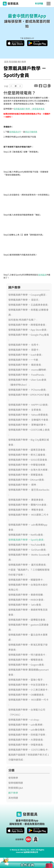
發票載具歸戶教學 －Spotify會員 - (27, 540)
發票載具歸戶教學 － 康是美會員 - (26, 500)
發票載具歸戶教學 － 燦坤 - (23, 485)
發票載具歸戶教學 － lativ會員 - (25, 605)
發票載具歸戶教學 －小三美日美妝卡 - (29, 690)
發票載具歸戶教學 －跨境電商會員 (29, 109)
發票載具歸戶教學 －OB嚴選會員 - (27, 695)
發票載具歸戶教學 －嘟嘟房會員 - (26, 660)
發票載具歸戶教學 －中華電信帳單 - (27, 465)
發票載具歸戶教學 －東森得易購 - (26, 595)
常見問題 (39, 4)
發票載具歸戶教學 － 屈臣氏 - (24, 300)
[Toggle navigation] (49, 4)
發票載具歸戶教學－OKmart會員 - (27, 480)
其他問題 (13, 798)
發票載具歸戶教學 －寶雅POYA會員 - (28, 505)
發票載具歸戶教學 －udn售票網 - (26, 725)
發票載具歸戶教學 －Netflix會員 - (26, 535)
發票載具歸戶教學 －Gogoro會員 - (27, 665)
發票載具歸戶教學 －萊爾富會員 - (26, 475)
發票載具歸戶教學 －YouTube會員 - (27, 545)
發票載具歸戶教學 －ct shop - (24, 720)
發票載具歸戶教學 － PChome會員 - (28, 390)
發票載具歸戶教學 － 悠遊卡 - (24, 350)
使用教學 (13, 778)
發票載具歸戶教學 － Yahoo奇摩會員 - (29, 415)
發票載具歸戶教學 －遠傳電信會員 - (27, 620)
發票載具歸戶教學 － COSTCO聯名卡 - (29, 750)
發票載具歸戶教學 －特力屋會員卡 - (27, 655)
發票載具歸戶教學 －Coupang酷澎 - (28, 295)
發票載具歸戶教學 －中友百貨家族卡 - (29, 685)
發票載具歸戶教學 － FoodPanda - (27, 375)
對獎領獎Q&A (16, 788)
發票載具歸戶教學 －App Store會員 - (28, 330)
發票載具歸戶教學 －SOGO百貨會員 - (28, 460)
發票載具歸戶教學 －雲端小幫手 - (26, 680)
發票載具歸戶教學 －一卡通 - (24, 360)
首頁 (6, 62)
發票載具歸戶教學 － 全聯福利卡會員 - (29, 420)
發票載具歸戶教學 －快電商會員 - (26, 745)
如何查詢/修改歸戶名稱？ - (23, 320)
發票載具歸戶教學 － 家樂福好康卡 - (28, 425)
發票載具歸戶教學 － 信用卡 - (24, 345)
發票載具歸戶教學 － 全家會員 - (25, 410)
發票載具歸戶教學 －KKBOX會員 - (26, 600)
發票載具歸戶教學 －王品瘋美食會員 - (29, 305)
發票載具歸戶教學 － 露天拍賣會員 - (28, 565)
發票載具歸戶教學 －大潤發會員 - (26, 740)
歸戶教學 (22, 62)
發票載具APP (15, 132)
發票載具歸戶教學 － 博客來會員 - (26, 510)
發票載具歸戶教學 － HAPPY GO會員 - (29, 405)
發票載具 (42, 275)
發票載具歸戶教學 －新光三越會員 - (27, 455)
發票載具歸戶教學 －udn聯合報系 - (27, 730)
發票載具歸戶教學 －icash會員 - (25, 355)
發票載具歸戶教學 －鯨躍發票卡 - (26, 580)
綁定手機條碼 (31, 132)
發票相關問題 (16, 783)
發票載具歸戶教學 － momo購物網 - (28, 370)
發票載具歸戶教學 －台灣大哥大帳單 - (29, 470)
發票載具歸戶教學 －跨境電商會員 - (27, 325)
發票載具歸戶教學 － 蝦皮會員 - (25, 365)
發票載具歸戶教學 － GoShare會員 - (28, 550)
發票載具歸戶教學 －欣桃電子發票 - (27, 735)
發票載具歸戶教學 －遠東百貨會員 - (27, 450)
